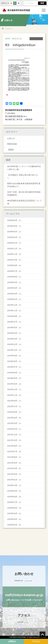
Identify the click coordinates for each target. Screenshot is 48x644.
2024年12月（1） (15, 305)
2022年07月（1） (15, 406)
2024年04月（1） (15, 333)
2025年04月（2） (15, 288)
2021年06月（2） (15, 457)
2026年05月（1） (15, 226)
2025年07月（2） (15, 271)
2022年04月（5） (15, 418)
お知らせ (11, 138)
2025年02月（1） (15, 299)
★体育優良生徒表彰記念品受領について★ (24, 202)
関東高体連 (12, 144)
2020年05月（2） (15, 513)
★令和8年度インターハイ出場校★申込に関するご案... (24, 168)
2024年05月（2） (15, 327)
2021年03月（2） (15, 474)
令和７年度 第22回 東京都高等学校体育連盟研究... (24, 193)
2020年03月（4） (15, 525)
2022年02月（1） (15, 429)
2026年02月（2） (15, 237)
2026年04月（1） (15, 232)
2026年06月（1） (15, 220)
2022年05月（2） (15, 412)
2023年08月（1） (15, 361)
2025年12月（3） (15, 249)
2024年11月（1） (15, 310)
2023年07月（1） (15, 367)
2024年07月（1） (15, 322)
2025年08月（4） (15, 265)
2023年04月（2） (15, 384)
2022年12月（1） (15, 389)
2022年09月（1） (15, 401)
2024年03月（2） (15, 339)
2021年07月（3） (15, 451)
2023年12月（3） (15, 350)
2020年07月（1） (15, 502)
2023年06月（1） (15, 373)
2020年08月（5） (15, 497)
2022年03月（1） (15, 423)
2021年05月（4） (15, 463)
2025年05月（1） (15, 282)
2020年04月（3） (15, 519)
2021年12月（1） (15, 434)
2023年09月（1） (15, 356)
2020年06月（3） (15, 508)
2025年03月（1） (15, 294)
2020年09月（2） (15, 491)
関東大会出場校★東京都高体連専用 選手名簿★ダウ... (24, 185)
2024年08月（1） (15, 316)
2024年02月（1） (15, 344)
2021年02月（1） (15, 480)
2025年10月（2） (15, 260)
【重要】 (11, 150)
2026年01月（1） (15, 243)
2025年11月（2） (15, 254)
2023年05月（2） (15, 378)
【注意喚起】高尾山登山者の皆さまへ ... (23, 176)
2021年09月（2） (15, 446)
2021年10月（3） (15, 440)
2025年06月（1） (15, 277)
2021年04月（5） (15, 468)
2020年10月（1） (15, 485)
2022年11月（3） (15, 395)
